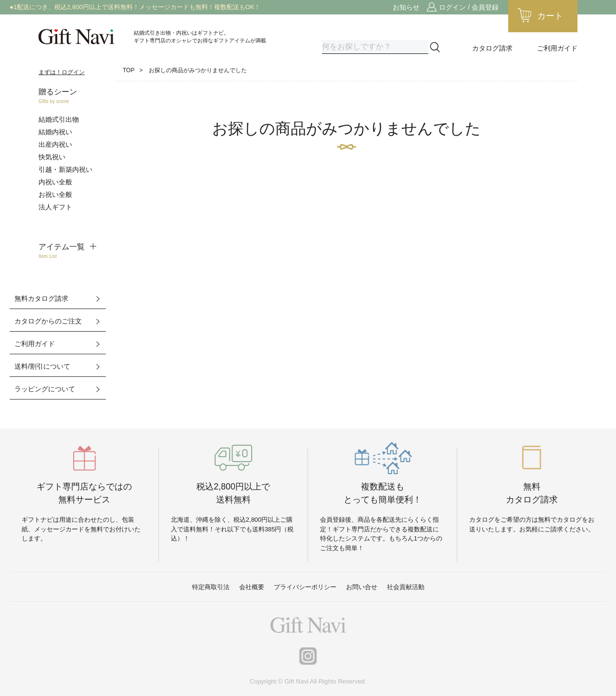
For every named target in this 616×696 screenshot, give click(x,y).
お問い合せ (362, 587)
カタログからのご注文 (48, 321)
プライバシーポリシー (305, 587)
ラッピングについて (45, 389)
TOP (128, 70)
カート (550, 16)
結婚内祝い (55, 132)
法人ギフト (55, 207)
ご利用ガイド (557, 48)
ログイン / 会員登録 (469, 7)
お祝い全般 (55, 194)
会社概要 (252, 587)
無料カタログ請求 (41, 298)
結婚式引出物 (59, 119)
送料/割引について (42, 366)
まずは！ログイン (62, 72)
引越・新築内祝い (65, 169)
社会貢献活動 (406, 587)
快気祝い (52, 157)
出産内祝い (55, 144)
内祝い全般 (55, 182)
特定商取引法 (211, 587)
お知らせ (406, 7)
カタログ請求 (492, 48)
